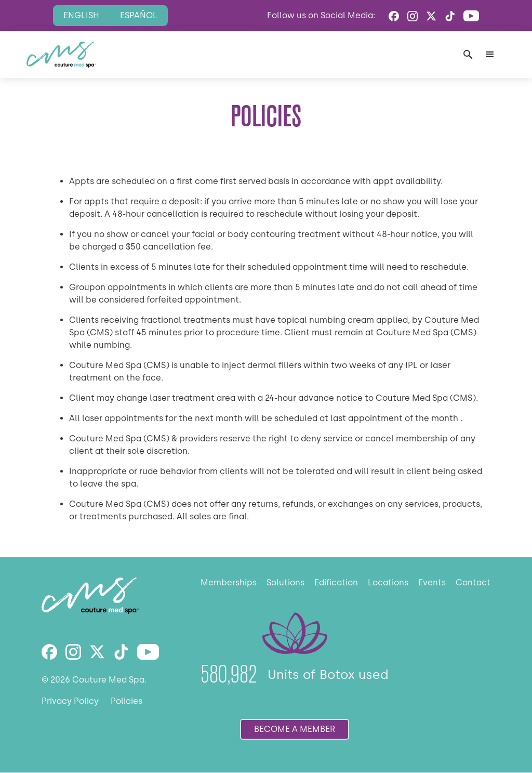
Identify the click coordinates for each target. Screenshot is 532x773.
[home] (61, 55)
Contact (473, 582)
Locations (388, 582)
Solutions (285, 582)
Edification (336, 582)
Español (139, 15)
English (81, 15)
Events (432, 582)
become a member (295, 729)
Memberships (229, 582)
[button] (490, 55)
